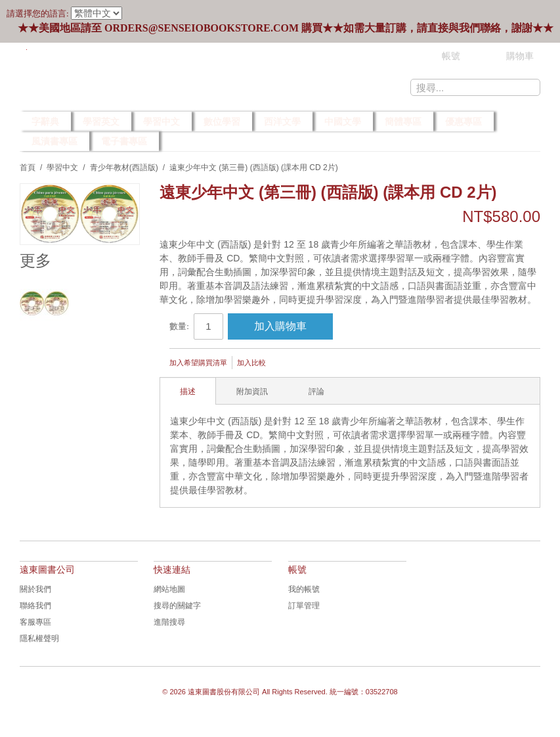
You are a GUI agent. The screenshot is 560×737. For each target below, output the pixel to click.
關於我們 (35, 589)
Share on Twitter (346, 364)
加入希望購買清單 (198, 363)
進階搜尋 (169, 622)
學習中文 (162, 122)
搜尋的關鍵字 (177, 606)
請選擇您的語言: (38, 13)
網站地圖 (169, 589)
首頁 (28, 167)
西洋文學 (282, 122)
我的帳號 (304, 589)
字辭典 (45, 122)
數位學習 (222, 122)
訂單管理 (304, 606)
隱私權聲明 (39, 638)
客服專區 (35, 622)
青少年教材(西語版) (124, 167)
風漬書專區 (54, 141)
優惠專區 (463, 122)
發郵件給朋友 (293, 364)
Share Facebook (320, 364)
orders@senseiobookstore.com (202, 28)
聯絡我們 (35, 606)
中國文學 (343, 122)
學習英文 (101, 122)
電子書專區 (124, 141)
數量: (179, 326)
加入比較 (251, 363)
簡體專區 (403, 122)
